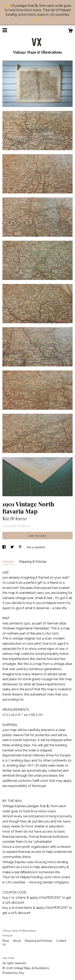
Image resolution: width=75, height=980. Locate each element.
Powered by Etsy (13, 973)
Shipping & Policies (33, 562)
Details (9, 562)
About (17, 941)
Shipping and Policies (39, 941)
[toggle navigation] (5, 30)
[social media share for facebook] (4, 547)
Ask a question (36, 547)
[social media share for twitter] (12, 547)
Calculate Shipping (16, 526)
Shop (6, 941)
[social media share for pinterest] (21, 547)
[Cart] (70, 31)
